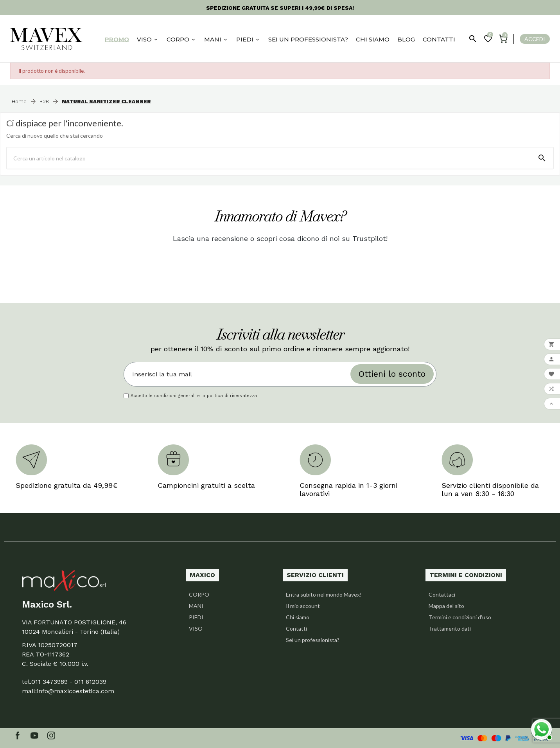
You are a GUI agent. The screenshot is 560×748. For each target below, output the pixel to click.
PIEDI (196, 617)
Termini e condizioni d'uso (460, 617)
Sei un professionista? (313, 640)
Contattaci (442, 594)
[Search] (542, 158)
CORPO (199, 594)
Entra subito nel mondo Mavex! (324, 594)
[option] (189, 464)
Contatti (296, 628)
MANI (196, 606)
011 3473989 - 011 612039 (69, 682)
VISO (196, 628)
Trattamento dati (450, 628)
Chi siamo (298, 617)
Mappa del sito (446, 606)
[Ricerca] (269, 158)
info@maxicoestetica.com (75, 691)
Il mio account (303, 606)
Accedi (535, 39)
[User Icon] (532, 39)
